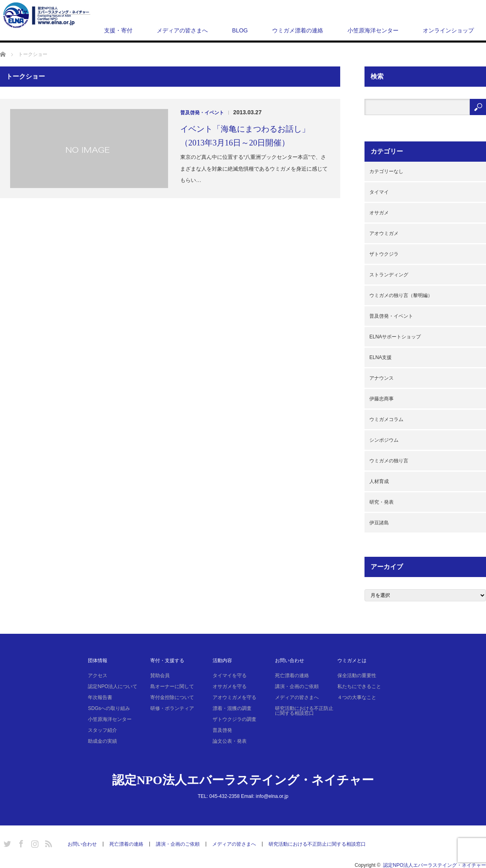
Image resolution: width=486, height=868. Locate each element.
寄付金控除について (172, 697)
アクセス (98, 676)
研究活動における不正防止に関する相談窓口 (304, 711)
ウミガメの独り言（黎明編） (401, 295)
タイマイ (379, 192)
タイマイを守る (230, 676)
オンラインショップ (448, 30)
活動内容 (222, 661)
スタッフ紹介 (102, 730)
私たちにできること (359, 686)
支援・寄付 (118, 30)
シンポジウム (384, 440)
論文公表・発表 (230, 741)
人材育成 (379, 481)
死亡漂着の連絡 (292, 676)
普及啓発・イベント (202, 113)
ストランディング (389, 275)
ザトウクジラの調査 (234, 719)
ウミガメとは (352, 661)
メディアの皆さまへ (182, 30)
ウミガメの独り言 (389, 461)
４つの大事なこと (357, 697)
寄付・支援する (167, 661)
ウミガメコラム (386, 419)
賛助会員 (160, 676)
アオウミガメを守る (234, 697)
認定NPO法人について (113, 686)
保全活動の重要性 (357, 676)
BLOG (240, 30)
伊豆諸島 (379, 523)
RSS (47, 842)
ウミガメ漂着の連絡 (298, 30)
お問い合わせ (290, 661)
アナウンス (382, 378)
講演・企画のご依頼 (297, 686)
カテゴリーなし (386, 171)
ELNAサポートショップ (395, 337)
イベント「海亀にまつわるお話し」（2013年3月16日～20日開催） (245, 136)
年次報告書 (100, 697)
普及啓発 (222, 730)
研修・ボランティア (172, 708)
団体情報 (98, 661)
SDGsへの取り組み (109, 708)
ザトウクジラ (384, 254)
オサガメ (379, 213)
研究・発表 (382, 502)
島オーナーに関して (172, 686)
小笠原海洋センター (373, 30)
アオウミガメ (384, 233)
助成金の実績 (102, 741)
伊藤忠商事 (382, 399)
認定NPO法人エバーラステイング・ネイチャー (243, 780)
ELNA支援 (380, 357)
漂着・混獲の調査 (232, 708)
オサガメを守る (230, 686)
